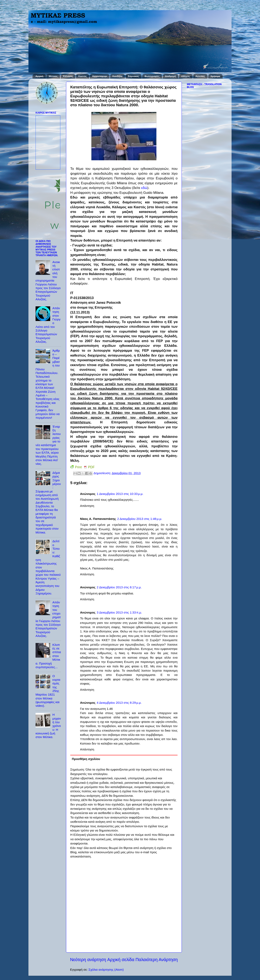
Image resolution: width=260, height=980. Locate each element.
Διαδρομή (170, 76)
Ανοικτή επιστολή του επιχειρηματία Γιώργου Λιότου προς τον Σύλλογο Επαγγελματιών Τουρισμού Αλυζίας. (48, 281)
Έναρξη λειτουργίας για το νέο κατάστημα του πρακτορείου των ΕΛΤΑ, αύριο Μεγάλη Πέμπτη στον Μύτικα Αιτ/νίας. (48, 445)
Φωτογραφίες (152, 76)
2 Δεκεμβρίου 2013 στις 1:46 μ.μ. (140, 519)
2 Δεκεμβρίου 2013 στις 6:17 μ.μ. (119, 587)
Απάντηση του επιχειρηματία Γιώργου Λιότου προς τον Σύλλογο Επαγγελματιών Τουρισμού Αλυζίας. (48, 619)
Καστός (83, 76)
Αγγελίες (200, 76)
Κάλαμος (68, 76)
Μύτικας (53, 76)
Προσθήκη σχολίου (86, 759)
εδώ (144, 188)
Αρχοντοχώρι (100, 76)
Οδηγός (186, 76)
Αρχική (39, 76)
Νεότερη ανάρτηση (88, 960)
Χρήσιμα (215, 76)
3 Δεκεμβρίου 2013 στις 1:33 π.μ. (119, 612)
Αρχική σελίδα (121, 960)
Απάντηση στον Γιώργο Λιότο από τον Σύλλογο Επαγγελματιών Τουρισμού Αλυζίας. (48, 325)
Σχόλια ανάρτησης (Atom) (106, 970)
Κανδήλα (118, 76)
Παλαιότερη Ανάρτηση (157, 960)
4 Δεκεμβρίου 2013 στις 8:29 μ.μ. (119, 703)
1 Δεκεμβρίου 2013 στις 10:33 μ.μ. (120, 494)
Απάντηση (87, 506)
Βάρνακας (133, 76)
